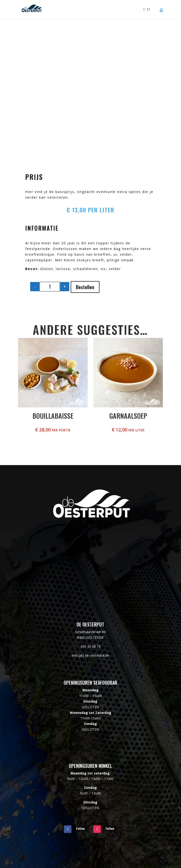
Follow (80, 828)
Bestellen (85, 287)
